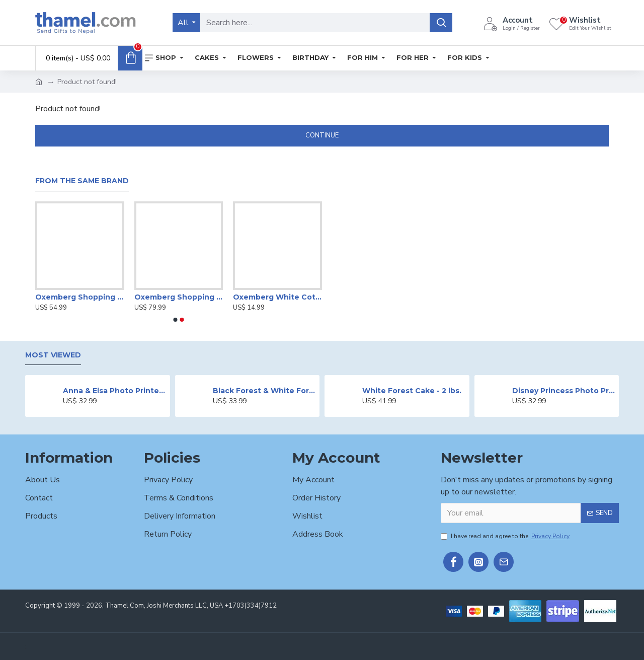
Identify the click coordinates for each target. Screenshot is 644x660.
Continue (322, 135)
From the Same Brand (82, 181)
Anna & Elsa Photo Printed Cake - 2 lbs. (114, 391)
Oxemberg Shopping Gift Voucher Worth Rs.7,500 (179, 297)
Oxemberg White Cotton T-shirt (277, 297)
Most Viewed (53, 355)
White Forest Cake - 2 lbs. (412, 391)
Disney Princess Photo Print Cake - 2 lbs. (564, 391)
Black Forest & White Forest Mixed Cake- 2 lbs (264, 391)
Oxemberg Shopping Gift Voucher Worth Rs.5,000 (80, 297)
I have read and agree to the (506, 536)
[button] (176, 320)
